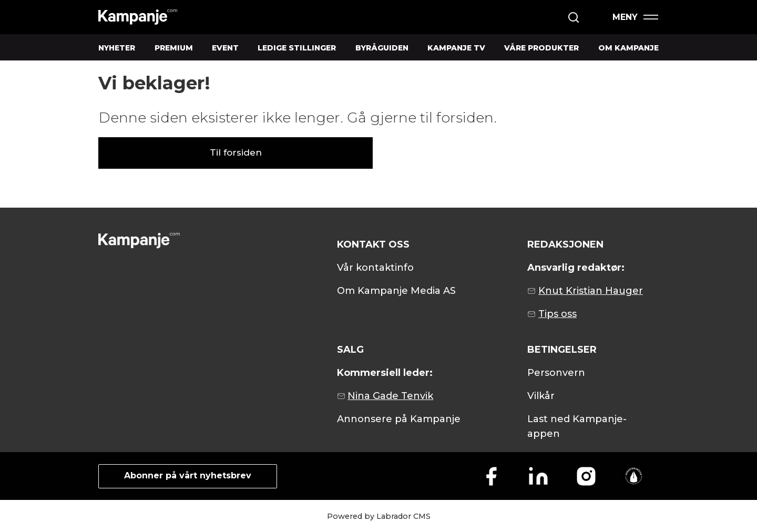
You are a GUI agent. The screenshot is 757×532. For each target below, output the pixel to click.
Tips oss (557, 314)
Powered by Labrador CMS (379, 516)
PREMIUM (174, 48)
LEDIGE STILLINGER (297, 48)
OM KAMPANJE (628, 48)
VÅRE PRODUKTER (541, 48)
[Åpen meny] (635, 17)
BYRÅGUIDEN (382, 48)
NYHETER (117, 48)
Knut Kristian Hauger (591, 291)
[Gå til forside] (138, 17)
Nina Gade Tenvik (390, 396)
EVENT (225, 48)
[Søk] (574, 17)
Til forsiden (236, 152)
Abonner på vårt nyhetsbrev (188, 475)
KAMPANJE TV (456, 48)
